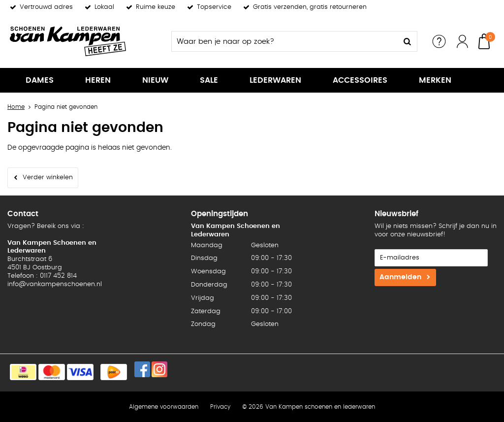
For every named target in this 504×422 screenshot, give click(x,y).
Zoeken (407, 41)
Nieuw (155, 80)
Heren (98, 80)
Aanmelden (400, 277)
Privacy (220, 407)
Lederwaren (275, 80)
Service (439, 41)
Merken (435, 80)
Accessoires (360, 80)
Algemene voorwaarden (164, 407)
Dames (40, 80)
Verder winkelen (48, 178)
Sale (209, 80)
